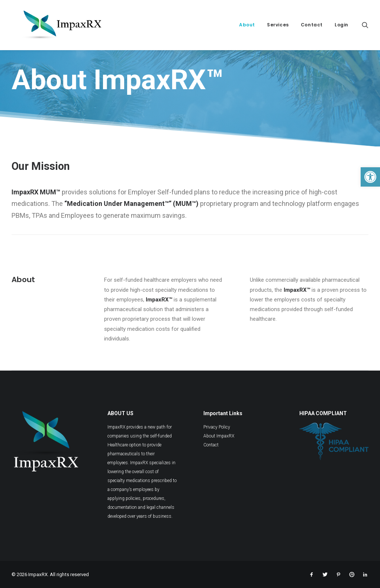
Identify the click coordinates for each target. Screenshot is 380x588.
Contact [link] (312, 25)
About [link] (247, 25)
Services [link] (278, 25)
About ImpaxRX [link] (219, 436)
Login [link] (342, 25)
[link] (370, 177)
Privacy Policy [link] (217, 427)
